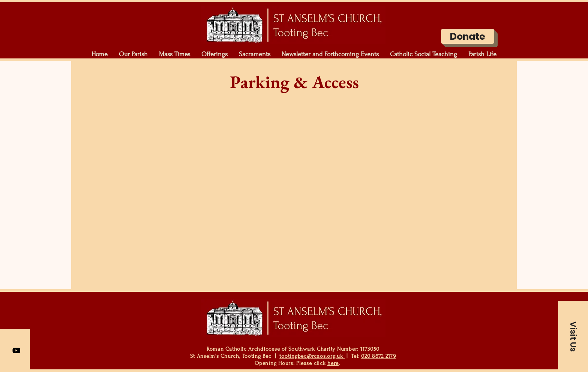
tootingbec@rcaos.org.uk (312, 356)
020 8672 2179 (379, 356)
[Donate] (468, 36)
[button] (133, 54)
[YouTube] (16, 350)
